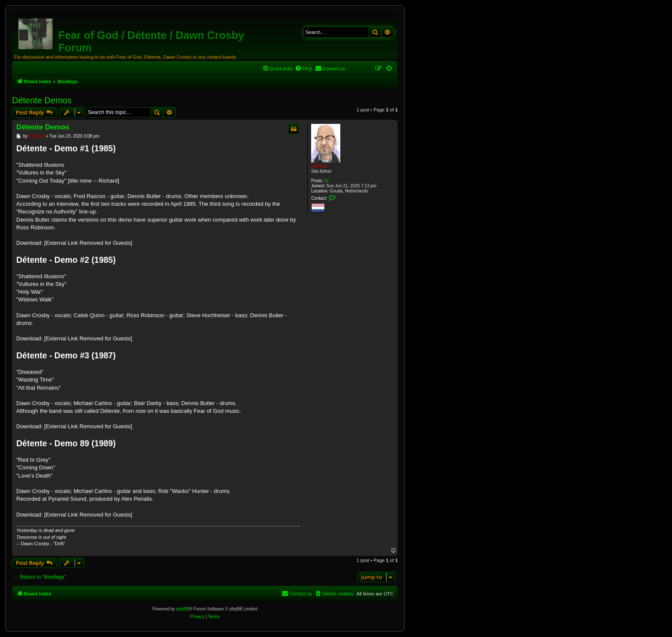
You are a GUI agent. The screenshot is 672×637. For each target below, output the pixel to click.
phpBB (183, 609)
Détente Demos (42, 100)
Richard (319, 166)
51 (327, 181)
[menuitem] (303, 69)
